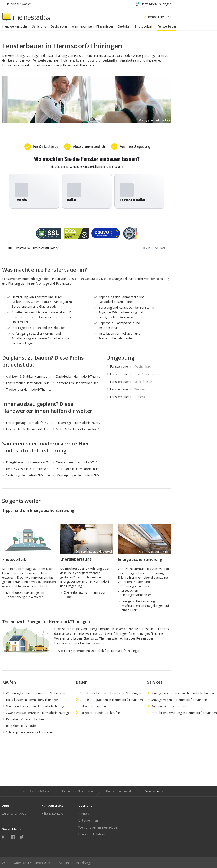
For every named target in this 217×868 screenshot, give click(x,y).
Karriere (84, 813)
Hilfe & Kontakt (52, 813)
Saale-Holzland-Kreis (34, 791)
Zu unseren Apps (14, 813)
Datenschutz (22, 863)
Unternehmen (88, 820)
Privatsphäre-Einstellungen (74, 863)
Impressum (43, 863)
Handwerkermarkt (119, 791)
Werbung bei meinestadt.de (98, 827)
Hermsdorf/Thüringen (77, 791)
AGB (5, 863)
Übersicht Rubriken (92, 834)
